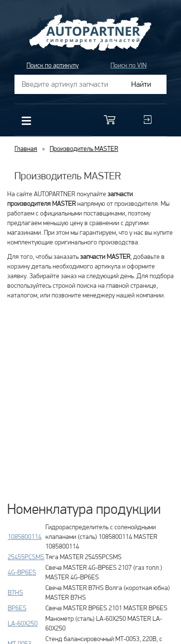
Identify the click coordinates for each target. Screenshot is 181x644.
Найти (141, 84)
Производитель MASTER (84, 148)
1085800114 (25, 537)
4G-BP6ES (22, 572)
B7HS (15, 592)
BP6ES (17, 608)
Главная (26, 148)
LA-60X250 (23, 623)
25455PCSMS (26, 557)
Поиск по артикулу (53, 65)
